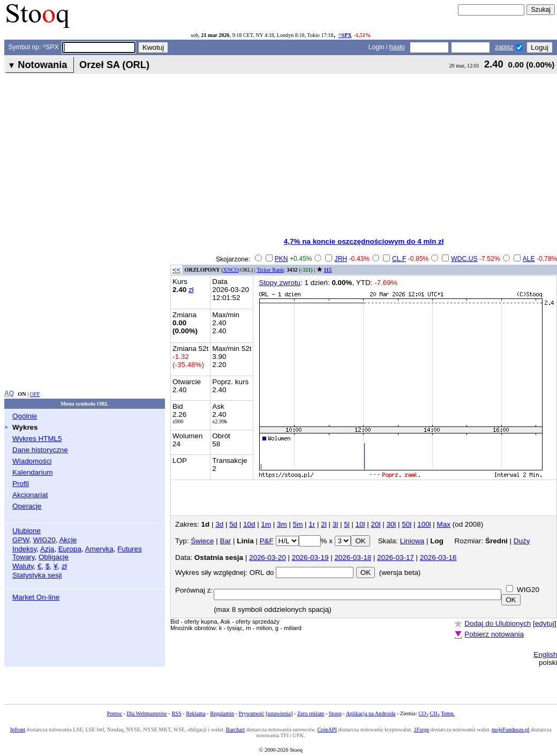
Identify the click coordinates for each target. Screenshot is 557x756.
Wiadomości (32, 461)
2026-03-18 (353, 557)
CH (434, 713)
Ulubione (27, 531)
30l (391, 524)
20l (376, 524)
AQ (9, 393)
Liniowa (412, 541)
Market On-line (36, 597)
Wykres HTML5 (37, 439)
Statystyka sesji (37, 575)
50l (407, 524)
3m (282, 524)
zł (64, 566)
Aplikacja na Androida (371, 713)
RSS (176, 713)
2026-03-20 (268, 557)
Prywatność (252, 713)
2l (323, 524)
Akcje (68, 540)
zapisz (504, 47)
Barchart (235, 729)
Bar (225, 541)
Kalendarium (32, 472)
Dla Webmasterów (146, 713)
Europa (70, 549)
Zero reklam (311, 713)
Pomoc (115, 713)
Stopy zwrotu (280, 283)
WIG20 (44, 540)
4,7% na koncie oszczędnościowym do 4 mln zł (364, 241)
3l (335, 524)
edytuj (545, 623)
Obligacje (54, 557)
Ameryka (99, 549)
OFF (35, 394)
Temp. (448, 713)
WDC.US (464, 259)
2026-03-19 (310, 557)
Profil (21, 484)
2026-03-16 (438, 557)
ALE (529, 259)
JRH (341, 259)
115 (328, 270)
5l (347, 524)
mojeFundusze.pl (510, 729)
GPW (21, 540)
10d (249, 524)
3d (219, 524)
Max (444, 524)
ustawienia (279, 713)
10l (360, 524)
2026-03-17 (396, 557)
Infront (18, 729)
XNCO (231, 270)
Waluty (23, 566)
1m (266, 524)
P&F (267, 541)
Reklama (195, 713)
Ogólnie (25, 416)
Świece (202, 541)
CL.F (399, 259)
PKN (281, 259)
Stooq (335, 713)
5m (298, 524)
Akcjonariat (30, 495)
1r (312, 524)
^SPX (345, 35)
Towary (24, 557)
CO (423, 713)
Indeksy (24, 549)
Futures (130, 549)
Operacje (27, 506)
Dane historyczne (40, 450)
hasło (397, 47)
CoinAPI (327, 729)
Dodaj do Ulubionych (498, 623)
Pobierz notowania (494, 634)
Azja (47, 549)
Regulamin (222, 713)
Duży (522, 541)
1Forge (421, 729)
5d (233, 524)
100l (424, 524)
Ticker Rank (270, 270)
